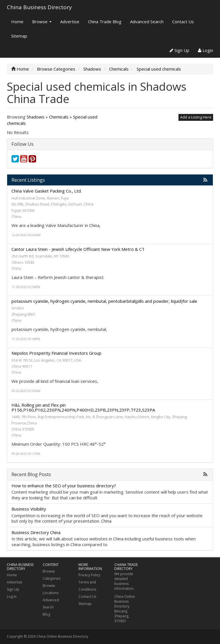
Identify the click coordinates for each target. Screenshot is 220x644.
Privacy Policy (89, 575)
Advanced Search (147, 22)
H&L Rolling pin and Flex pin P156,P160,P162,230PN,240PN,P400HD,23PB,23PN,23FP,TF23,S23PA (83, 407)
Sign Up (179, 50)
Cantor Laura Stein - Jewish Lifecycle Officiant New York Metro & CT (78, 249)
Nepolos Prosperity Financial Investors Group (56, 353)
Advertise (70, 22)
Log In (12, 597)
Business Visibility (29, 509)
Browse (42, 22)
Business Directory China (36, 532)
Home (17, 22)
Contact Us (183, 22)
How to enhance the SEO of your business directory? (64, 486)
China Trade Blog (105, 22)
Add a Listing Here (196, 117)
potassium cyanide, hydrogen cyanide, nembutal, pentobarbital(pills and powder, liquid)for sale (104, 301)
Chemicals (59, 117)
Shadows (36, 117)
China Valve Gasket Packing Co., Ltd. (47, 191)
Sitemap (19, 36)
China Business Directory (39, 7)
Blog (46, 614)
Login (206, 50)
